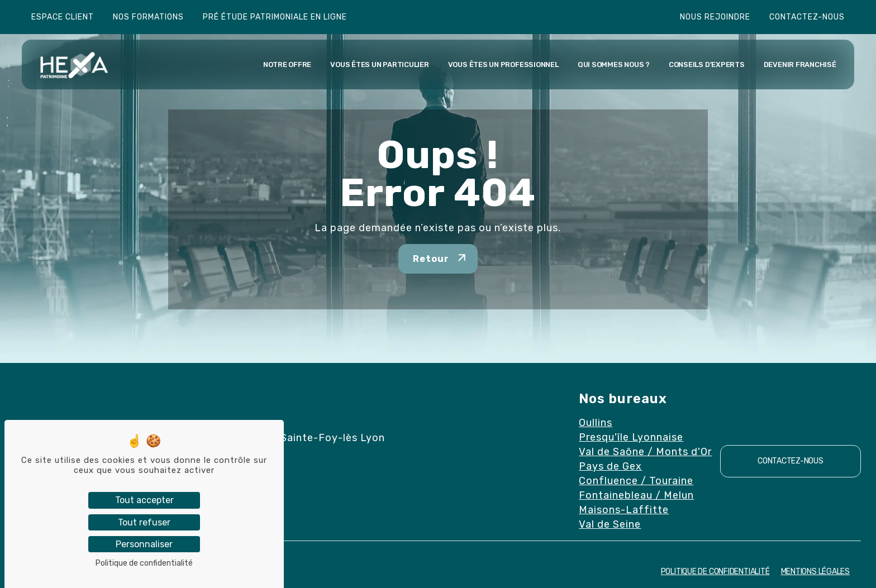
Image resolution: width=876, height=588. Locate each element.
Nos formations (148, 17)
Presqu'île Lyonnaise (631, 437)
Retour (431, 259)
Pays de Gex (610, 466)
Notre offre (287, 64)
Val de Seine (610, 524)
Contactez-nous (807, 17)
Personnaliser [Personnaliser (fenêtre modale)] (144, 544)
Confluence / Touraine (636, 481)
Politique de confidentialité (715, 572)
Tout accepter (144, 500)
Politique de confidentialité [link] (144, 563)
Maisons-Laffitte (624, 510)
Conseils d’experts (707, 64)
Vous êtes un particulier (379, 64)
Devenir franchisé (800, 64)
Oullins (596, 423)
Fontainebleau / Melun (636, 495)
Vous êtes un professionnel (503, 64)
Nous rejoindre (715, 17)
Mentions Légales (815, 572)
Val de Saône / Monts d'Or (645, 452)
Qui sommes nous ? (614, 64)
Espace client (63, 17)
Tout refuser (144, 522)
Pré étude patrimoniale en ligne (275, 17)
